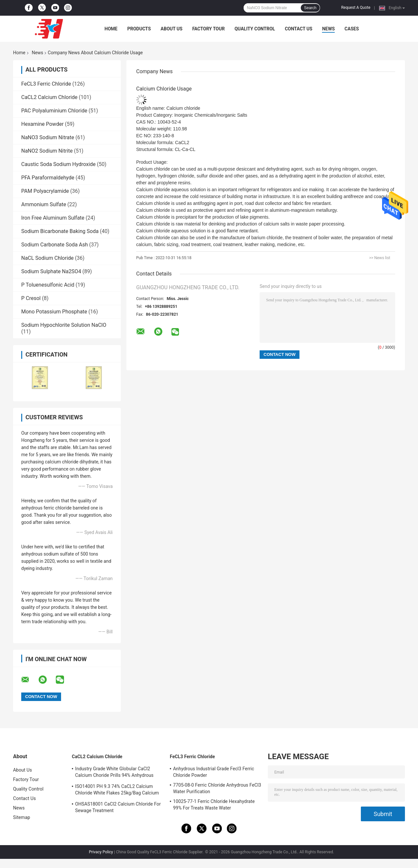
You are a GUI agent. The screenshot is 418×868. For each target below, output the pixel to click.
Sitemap (22, 817)
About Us (172, 29)
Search (310, 8)
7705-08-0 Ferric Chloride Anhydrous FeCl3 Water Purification (217, 788)
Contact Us (298, 29)
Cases (352, 29)
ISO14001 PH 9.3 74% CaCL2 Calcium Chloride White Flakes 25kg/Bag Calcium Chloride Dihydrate (117, 791)
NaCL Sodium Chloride (48, 258)
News (328, 29)
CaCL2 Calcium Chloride (49, 97)
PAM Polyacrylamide (45, 191)
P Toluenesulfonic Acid (48, 285)
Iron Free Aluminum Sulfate (53, 218)
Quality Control (255, 29)
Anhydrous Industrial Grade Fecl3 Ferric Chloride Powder (214, 772)
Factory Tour (209, 29)
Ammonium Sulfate (44, 204)
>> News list (380, 258)
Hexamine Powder (42, 124)
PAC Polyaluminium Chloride (54, 111)
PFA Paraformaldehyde (48, 178)
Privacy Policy (101, 852)
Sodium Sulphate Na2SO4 (51, 271)
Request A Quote (356, 8)
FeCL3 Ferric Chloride (46, 84)
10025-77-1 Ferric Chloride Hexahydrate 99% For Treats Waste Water (214, 805)
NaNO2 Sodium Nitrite (47, 151)
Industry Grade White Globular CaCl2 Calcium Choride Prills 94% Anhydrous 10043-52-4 (114, 773)
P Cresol (31, 298)
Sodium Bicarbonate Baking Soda (60, 231)
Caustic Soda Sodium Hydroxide (58, 164)
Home (111, 29)
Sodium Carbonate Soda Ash (55, 245)
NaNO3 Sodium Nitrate (48, 137)
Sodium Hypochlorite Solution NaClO (64, 325)
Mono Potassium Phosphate (54, 312)
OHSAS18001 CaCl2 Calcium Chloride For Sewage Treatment (118, 807)
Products (139, 29)
